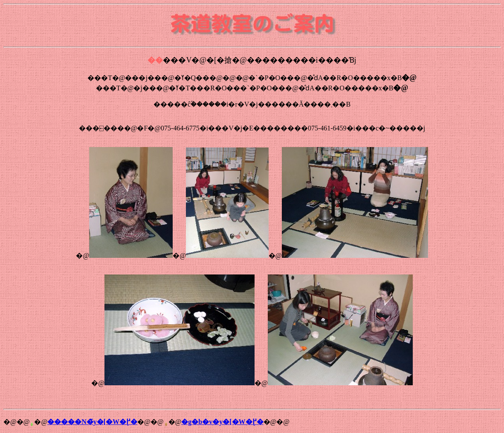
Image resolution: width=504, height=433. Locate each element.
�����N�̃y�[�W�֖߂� (92, 422)
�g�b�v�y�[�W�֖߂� (222, 422)
